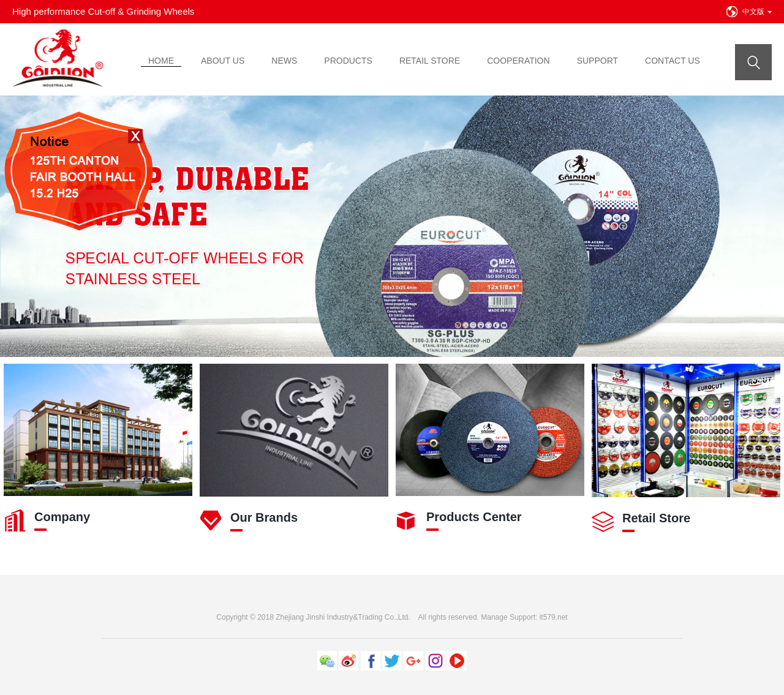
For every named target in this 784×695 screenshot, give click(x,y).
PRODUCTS (348, 61)
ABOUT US (223, 61)
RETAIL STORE (430, 61)
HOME (161, 61)
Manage (494, 617)
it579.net (554, 617)
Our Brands (264, 517)
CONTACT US (673, 61)
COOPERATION (518, 61)
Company (62, 517)
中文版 (757, 12)
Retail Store (656, 518)
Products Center (474, 517)
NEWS (284, 61)
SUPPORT (597, 61)
